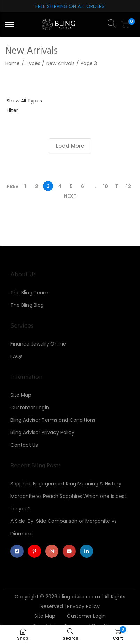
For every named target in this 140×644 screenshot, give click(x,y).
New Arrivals (60, 63)
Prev (13, 186)
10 (105, 186)
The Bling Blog (27, 305)
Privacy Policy (83, 606)
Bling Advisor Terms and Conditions (53, 420)
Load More (70, 146)
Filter (12, 110)
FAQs (17, 356)
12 (129, 186)
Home (13, 63)
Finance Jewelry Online (38, 344)
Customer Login (30, 408)
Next (70, 196)
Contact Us (24, 445)
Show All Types (24, 101)
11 (117, 186)
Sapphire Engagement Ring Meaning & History (66, 484)
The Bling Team (29, 293)
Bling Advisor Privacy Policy (42, 432)
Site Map (21, 395)
